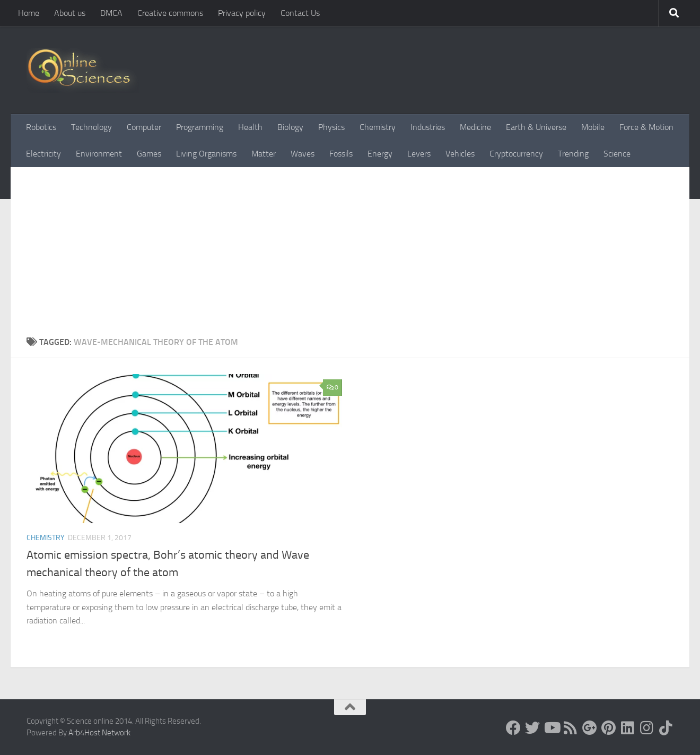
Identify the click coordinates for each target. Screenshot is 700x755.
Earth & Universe (536, 127)
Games (149, 154)
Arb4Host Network (99, 733)
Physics (331, 127)
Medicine (475, 127)
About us (70, 13)
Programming (200, 127)
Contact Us (300, 13)
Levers (419, 154)
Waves (303, 154)
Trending (573, 154)
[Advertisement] (350, 256)
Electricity (43, 154)
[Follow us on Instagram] (647, 728)
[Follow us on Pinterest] (609, 728)
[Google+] (590, 728)
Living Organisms (206, 154)
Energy (380, 154)
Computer (144, 127)
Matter (264, 154)
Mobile (593, 127)
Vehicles (460, 154)
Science (617, 154)
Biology (290, 127)
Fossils (341, 154)
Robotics (41, 127)
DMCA (111, 13)
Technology (91, 127)
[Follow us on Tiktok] (666, 728)
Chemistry (378, 127)
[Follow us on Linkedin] (628, 728)
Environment (99, 154)
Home (29, 13)
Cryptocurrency (516, 154)
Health (250, 127)
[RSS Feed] (571, 728)
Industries (428, 127)
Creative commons (170, 13)
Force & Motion (646, 127)
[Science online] (513, 728)
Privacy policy (242, 13)
